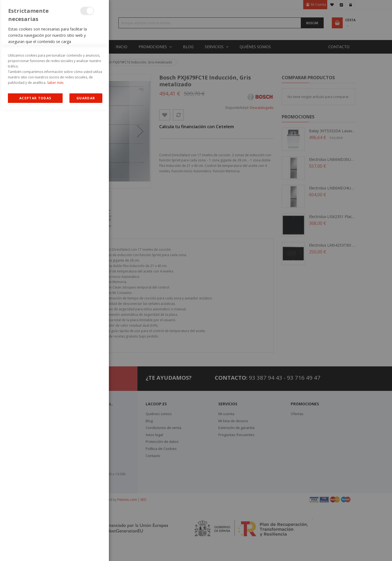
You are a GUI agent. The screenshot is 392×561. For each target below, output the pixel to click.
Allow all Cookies (35, 550)
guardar (86, 550)
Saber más (55, 534)
